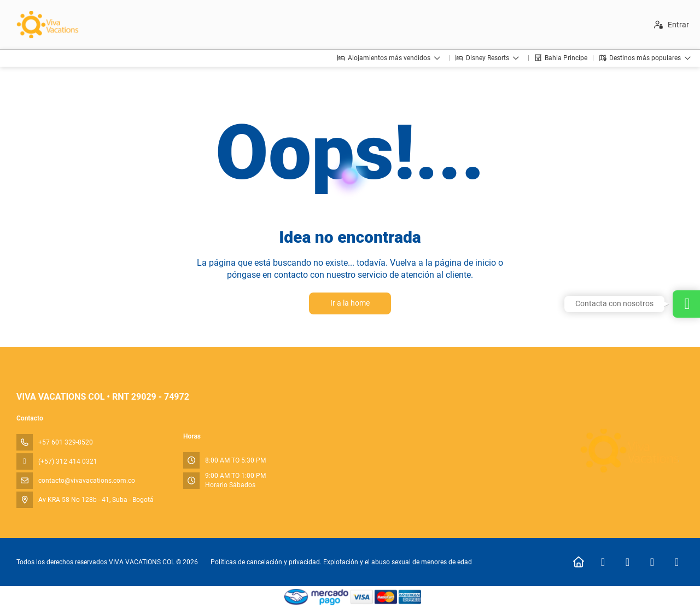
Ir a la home (350, 303)
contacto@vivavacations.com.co (87, 481)
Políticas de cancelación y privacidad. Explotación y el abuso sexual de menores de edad (341, 562)
